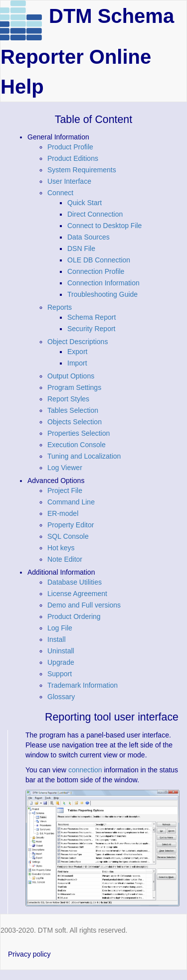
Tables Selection (73, 410)
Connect (60, 193)
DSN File (81, 248)
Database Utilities (75, 582)
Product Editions (73, 158)
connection (85, 770)
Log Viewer (65, 468)
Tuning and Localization (84, 456)
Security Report (91, 329)
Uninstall (61, 651)
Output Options (71, 376)
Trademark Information (83, 685)
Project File (65, 490)
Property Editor (71, 525)
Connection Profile (96, 271)
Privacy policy (29, 954)
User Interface (69, 181)
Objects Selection (75, 422)
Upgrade (61, 662)
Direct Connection (95, 214)
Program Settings (74, 387)
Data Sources (89, 237)
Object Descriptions (78, 342)
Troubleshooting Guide (102, 294)
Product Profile (70, 147)
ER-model (63, 513)
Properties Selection (79, 433)
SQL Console (68, 536)
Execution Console (77, 445)
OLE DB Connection (99, 260)
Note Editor (65, 559)
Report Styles (68, 399)
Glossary (61, 697)
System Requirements (82, 170)
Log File (60, 628)
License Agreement (77, 594)
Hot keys (61, 548)
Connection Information (103, 283)
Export (77, 352)
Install (57, 639)
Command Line (71, 502)
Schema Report (92, 317)
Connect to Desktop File (104, 226)
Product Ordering (74, 616)
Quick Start (85, 203)
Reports (60, 307)
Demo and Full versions (84, 605)
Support (60, 674)
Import (77, 363)
